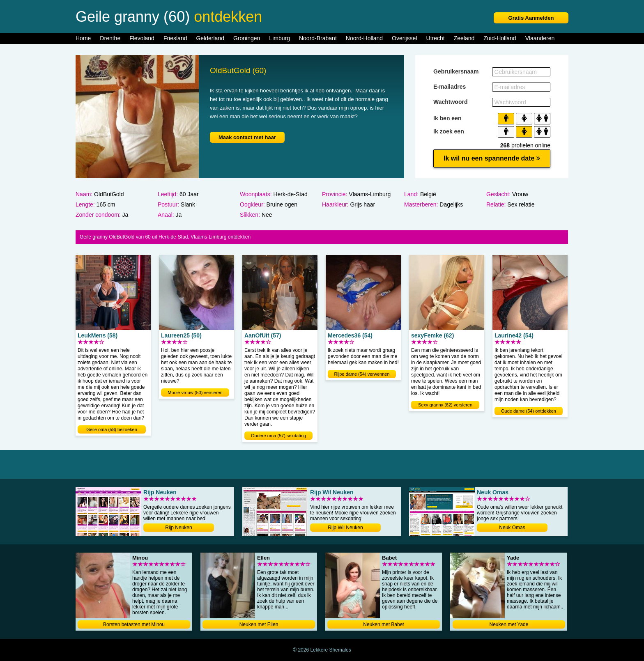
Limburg (279, 38)
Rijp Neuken (178, 528)
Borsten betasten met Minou (134, 624)
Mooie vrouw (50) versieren (195, 392)
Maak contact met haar (247, 137)
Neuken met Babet (383, 624)
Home (83, 38)
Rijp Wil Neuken (345, 528)
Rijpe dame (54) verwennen (362, 374)
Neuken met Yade (509, 624)
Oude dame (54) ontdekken (529, 411)
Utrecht (436, 38)
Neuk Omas (512, 528)
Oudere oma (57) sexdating (278, 436)
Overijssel (404, 38)
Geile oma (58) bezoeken (112, 429)
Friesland (175, 38)
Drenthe (110, 38)
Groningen (247, 38)
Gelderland (210, 38)
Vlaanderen (540, 38)
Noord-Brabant (318, 38)
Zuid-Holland (500, 38)
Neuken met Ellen (259, 624)
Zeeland (464, 38)
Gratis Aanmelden (531, 18)
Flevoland (142, 38)
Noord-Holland (364, 38)
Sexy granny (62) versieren (445, 405)
